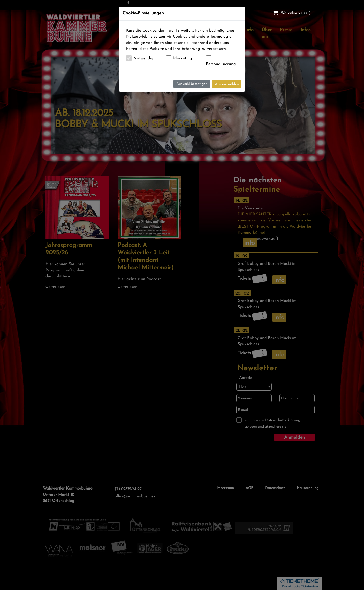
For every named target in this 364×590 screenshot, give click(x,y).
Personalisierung (221, 64)
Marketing (183, 58)
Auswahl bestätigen (192, 84)
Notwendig (143, 58)
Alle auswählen (227, 84)
